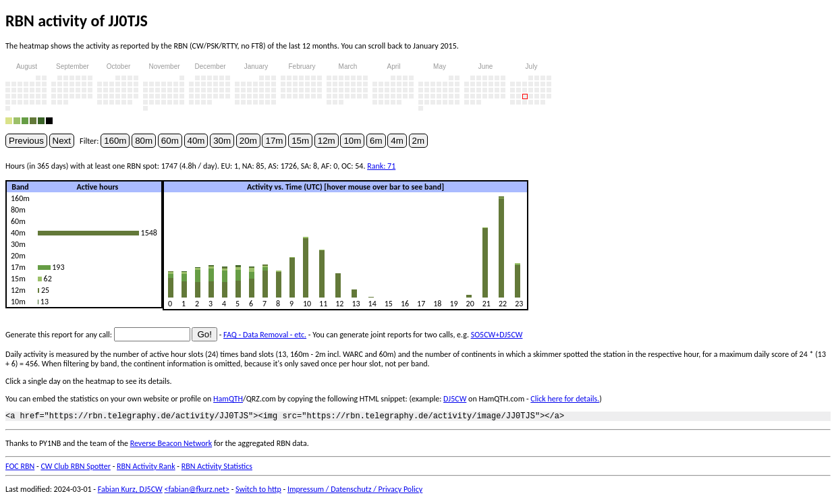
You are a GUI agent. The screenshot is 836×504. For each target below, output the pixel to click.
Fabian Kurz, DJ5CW (130, 491)
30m (222, 141)
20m (248, 141)
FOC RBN (20, 468)
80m (144, 141)
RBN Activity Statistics (217, 468)
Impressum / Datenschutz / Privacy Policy (355, 491)
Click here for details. (565, 399)
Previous (26, 141)
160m (115, 141)
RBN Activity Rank (146, 468)
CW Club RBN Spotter (76, 468)
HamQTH (228, 399)
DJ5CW (455, 399)
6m (376, 141)
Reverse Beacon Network (171, 445)
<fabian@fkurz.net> (197, 491)
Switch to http (258, 491)
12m (327, 141)
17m (274, 141)
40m (196, 141)
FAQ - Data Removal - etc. (265, 335)
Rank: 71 (381, 166)
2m (419, 141)
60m (170, 141)
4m (397, 141)
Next (62, 141)
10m (352, 141)
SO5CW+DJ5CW (497, 335)
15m (300, 141)
